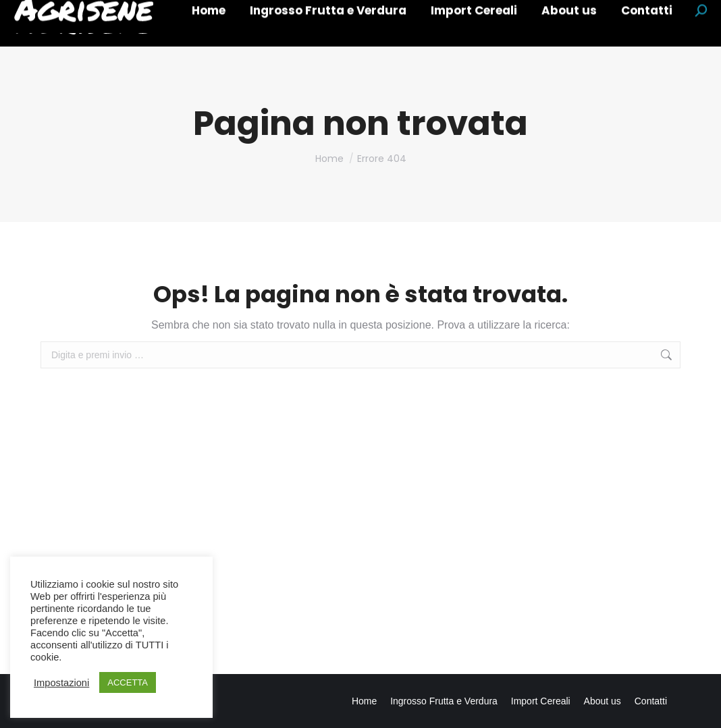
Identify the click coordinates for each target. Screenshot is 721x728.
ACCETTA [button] (128, 682)
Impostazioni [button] (61, 683)
